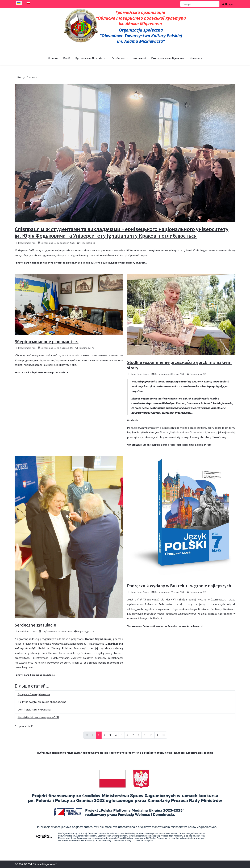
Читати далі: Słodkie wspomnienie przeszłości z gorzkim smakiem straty (169, 445)
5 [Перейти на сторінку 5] (122, 735)
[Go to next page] (157, 735)
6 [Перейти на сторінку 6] (127, 735)
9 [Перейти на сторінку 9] (144, 735)
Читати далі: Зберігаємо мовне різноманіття (41, 372)
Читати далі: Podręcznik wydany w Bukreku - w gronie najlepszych (165, 626)
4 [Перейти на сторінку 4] (116, 735)
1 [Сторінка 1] (99, 735)
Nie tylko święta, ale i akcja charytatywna (42, 702)
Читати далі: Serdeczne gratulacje (35, 675)
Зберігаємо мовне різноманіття (47, 342)
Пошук (227, 4)
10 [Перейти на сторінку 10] (151, 735)
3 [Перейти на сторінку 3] (110, 735)
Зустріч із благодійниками (34, 694)
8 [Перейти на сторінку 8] (139, 735)
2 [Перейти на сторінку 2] (104, 735)
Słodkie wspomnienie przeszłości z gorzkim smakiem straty (179, 365)
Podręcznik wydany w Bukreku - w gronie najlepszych (179, 586)
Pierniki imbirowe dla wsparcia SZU (38, 717)
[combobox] (200, 4)
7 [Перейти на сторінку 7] (133, 735)
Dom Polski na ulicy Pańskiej (34, 709)
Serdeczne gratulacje (35, 625)
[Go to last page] (164, 735)
